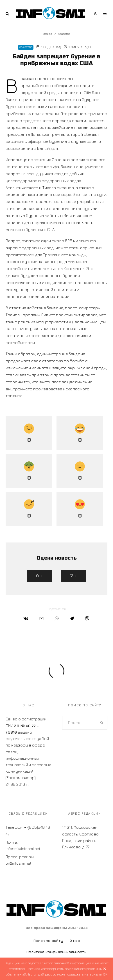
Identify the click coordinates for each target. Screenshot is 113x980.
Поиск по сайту (48, 941)
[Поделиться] (26, 618)
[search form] (80, 723)
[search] (102, 723)
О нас (75, 941)
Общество (26, 47)
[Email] (41, 618)
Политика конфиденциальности (56, 952)
